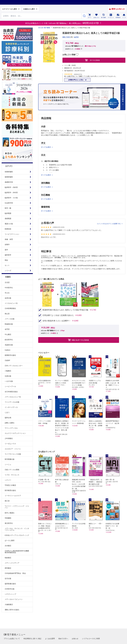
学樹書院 (8, 518)
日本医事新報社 (10, 308)
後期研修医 (9, 177)
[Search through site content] (41, 16)
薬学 (6, 250)
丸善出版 (8, 376)
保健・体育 (9, 239)
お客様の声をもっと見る (76, 80)
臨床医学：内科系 (11, 187)
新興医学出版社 (10, 355)
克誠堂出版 (9, 345)
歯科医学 (8, 255)
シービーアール (10, 386)
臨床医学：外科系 (11, 193)
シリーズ (8, 271)
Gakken (8, 350)
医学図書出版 (10, 459)
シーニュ (8, 464)
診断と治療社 (10, 423)
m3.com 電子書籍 (44, 28)
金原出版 (8, 298)
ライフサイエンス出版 (13, 454)
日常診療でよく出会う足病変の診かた (58, 315)
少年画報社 (9, 438)
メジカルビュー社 (11, 303)
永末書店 (8, 546)
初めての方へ (63, 639)
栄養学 (7, 245)
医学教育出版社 (10, 490)
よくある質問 (50, 639)
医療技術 (8, 229)
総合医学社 (9, 340)
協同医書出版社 (10, 584)
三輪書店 (8, 371)
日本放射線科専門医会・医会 (15, 573)
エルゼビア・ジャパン (13, 449)
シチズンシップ (10, 594)
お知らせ (75, 639)
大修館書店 (9, 604)
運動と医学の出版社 (12, 610)
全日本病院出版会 (11, 392)
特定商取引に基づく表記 (32, 639)
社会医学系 (9, 203)
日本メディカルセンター (14, 366)
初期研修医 (9, 172)
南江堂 (7, 501)
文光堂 (7, 282)
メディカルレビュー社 (13, 397)
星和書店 (8, 568)
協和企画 (8, 418)
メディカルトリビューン (14, 599)
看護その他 (9, 224)
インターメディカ (11, 407)
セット (7, 265)
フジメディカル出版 (12, 402)
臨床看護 (8, 213)
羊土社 (7, 293)
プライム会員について (12, 639)
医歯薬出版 (9, 324)
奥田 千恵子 (66, 37)
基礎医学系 (9, 182)
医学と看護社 (10, 513)
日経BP (7, 360)
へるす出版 (9, 381)
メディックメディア (12, 563)
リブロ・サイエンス (12, 475)
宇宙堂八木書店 (10, 485)
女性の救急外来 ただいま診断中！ (57, 321)
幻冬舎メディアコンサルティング (17, 535)
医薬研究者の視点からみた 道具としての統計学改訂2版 (65, 310)
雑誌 (6, 260)
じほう (7, 412)
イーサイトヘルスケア (13, 496)
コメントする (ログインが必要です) (109, 224)
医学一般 (8, 208)
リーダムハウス (10, 444)
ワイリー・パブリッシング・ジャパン (17, 507)
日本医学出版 (10, 589)
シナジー (8, 480)
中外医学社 (9, 288)
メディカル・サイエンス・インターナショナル (17, 529)
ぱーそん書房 (10, 540)
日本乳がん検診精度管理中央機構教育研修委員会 (17, 552)
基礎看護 (8, 219)
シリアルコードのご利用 (91, 639)
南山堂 (7, 314)
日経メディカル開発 (12, 470)
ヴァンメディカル (11, 428)
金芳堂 (7, 329)
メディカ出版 (10, 319)
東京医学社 (9, 523)
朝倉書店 (8, 558)
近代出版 (8, 578)
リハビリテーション (12, 234)
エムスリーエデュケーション (15, 433)
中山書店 (8, 334)
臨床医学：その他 (11, 198)
